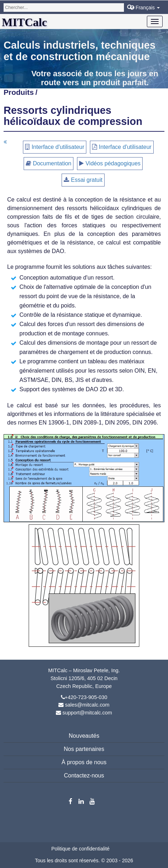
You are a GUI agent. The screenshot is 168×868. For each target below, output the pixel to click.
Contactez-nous (84, 775)
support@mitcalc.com (87, 713)
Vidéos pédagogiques (113, 163)
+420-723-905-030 (86, 697)
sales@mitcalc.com (87, 705)
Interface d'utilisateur (58, 147)
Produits (19, 92)
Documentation (52, 163)
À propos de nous (84, 762)
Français (145, 8)
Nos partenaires (84, 749)
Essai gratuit (87, 180)
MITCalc (24, 22)
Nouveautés (84, 736)
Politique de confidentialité (80, 849)
